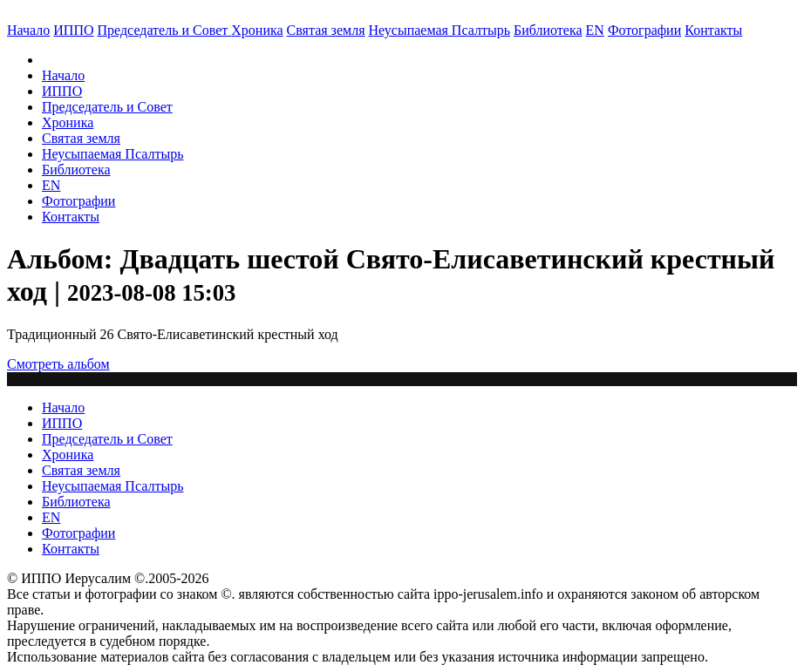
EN (595, 30)
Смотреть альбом (58, 364)
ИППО (73, 30)
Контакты (71, 217)
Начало (28, 30)
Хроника (257, 30)
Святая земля (326, 30)
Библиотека (548, 30)
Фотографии (78, 201)
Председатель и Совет (165, 30)
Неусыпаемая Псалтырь (439, 30)
